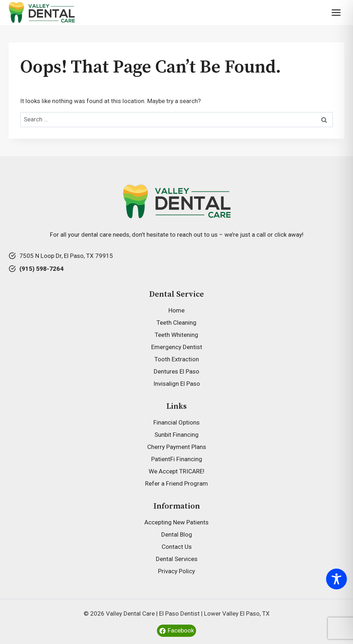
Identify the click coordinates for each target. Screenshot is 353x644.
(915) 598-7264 (41, 269)
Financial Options (176, 422)
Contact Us (177, 547)
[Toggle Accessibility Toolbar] (336, 579)
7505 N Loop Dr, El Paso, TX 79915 (66, 256)
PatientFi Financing (177, 459)
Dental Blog (177, 534)
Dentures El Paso (176, 371)
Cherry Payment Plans (177, 447)
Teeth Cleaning (176, 323)
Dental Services (177, 559)
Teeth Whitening (176, 335)
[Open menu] (336, 12)
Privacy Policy (176, 571)
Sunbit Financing (176, 435)
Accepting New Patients (176, 522)
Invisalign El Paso (177, 384)
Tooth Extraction (177, 359)
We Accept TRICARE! (176, 471)
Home (176, 310)
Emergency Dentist (177, 347)
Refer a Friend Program (176, 483)
